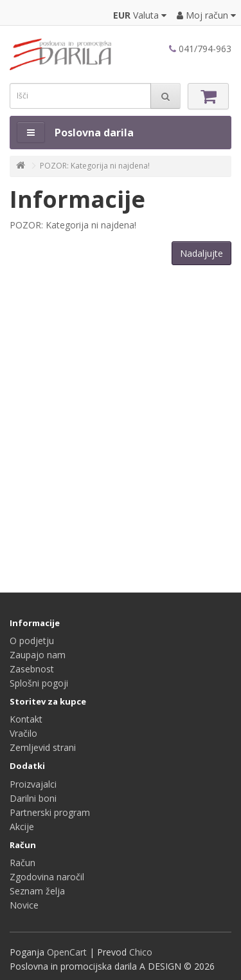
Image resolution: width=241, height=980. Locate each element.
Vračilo (23, 733)
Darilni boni (33, 798)
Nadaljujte (201, 253)
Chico (141, 952)
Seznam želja (37, 891)
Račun (22, 863)
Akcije (22, 827)
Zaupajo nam (38, 655)
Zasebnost (32, 669)
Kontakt (26, 719)
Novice (24, 905)
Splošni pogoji (39, 683)
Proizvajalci (33, 784)
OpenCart (67, 952)
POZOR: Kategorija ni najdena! (95, 166)
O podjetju (32, 641)
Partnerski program (50, 812)
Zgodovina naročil (47, 877)
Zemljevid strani (43, 747)
